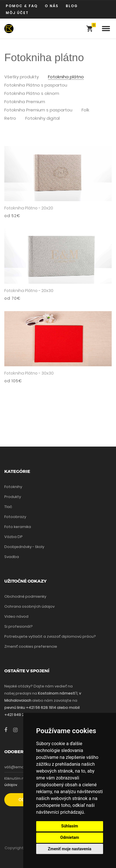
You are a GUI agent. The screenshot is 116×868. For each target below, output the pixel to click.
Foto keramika (18, 527)
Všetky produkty (22, 77)
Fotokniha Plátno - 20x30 (29, 291)
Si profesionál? (19, 626)
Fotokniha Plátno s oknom (32, 94)
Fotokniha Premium (25, 102)
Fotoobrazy (15, 517)
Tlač (8, 507)
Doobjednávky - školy (24, 547)
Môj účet (17, 13)
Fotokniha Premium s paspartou (38, 110)
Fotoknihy (13, 487)
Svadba (12, 557)
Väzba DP (13, 537)
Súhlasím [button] (70, 826)
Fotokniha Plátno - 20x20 (29, 208)
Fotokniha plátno (66, 77)
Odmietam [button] (70, 837)
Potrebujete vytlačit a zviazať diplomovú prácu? (50, 636)
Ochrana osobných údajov (29, 606)
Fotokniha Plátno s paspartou (36, 85)
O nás (52, 6)
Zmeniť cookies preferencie (31, 646)
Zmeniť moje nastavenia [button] (70, 849)
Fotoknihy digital (42, 118)
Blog (72, 6)
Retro (10, 118)
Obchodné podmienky (25, 596)
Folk (85, 110)
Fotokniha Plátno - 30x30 (29, 373)
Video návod (16, 616)
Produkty (13, 497)
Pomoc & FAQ (22, 6)
